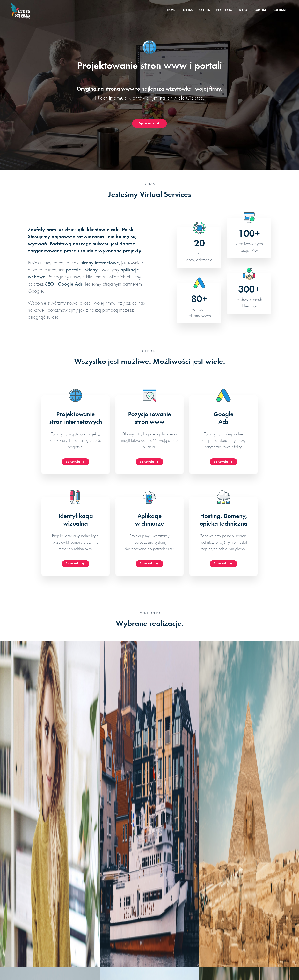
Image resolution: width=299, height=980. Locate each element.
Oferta (204, 10)
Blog (243, 10)
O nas (188, 10)
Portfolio (224, 10)
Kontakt (280, 10)
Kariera (260, 10)
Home (171, 10)
